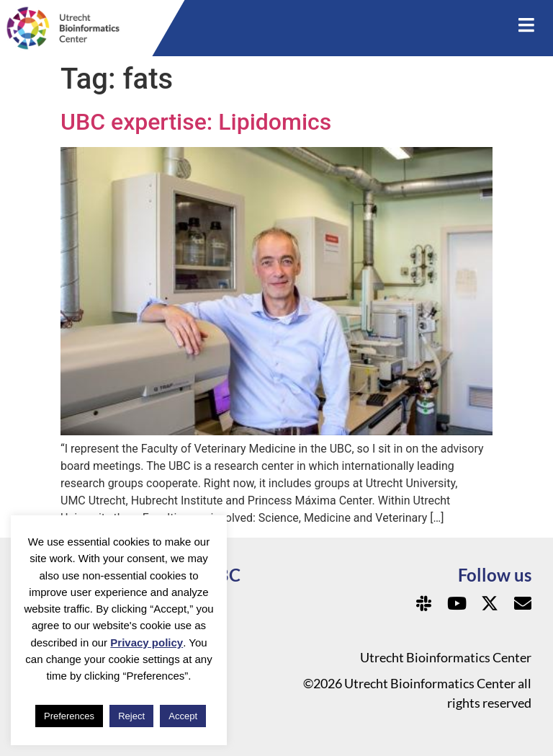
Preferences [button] (69, 716)
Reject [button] (131, 716)
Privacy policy (147, 642)
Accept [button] (183, 716)
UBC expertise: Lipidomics (196, 122)
